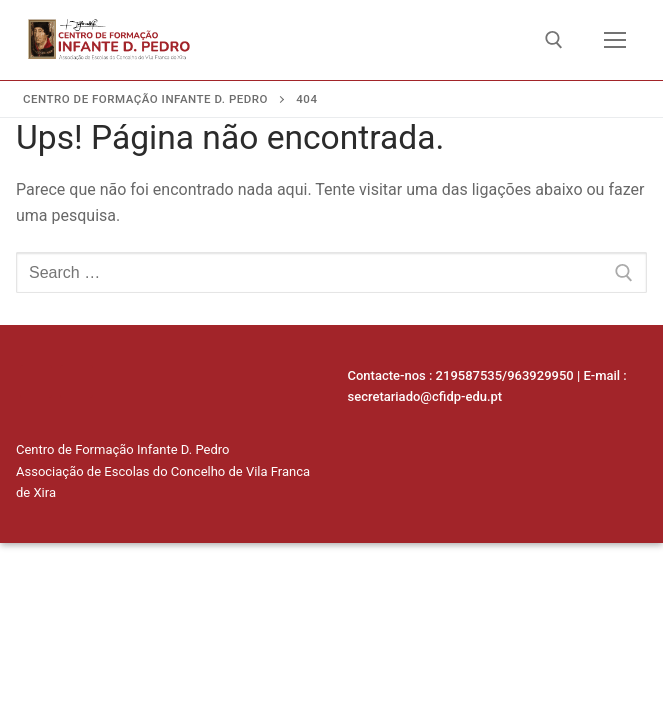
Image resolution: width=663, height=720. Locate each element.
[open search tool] (554, 40)
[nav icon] (615, 40)
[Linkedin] (36, 381)
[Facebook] (76, 381)
